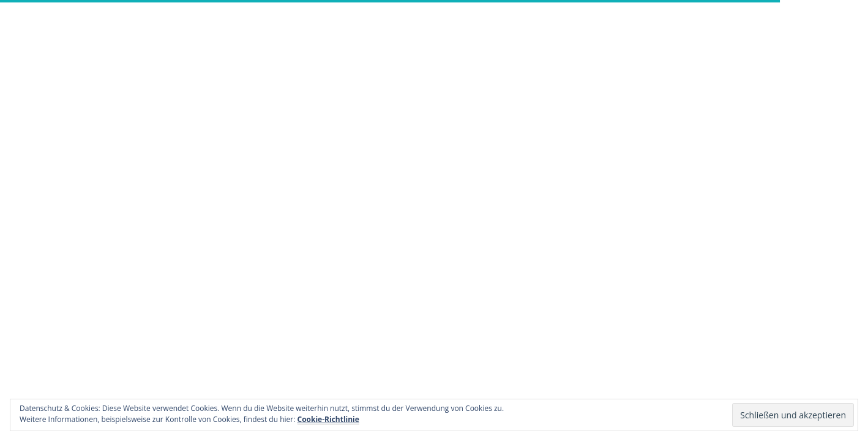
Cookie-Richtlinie (328, 419)
